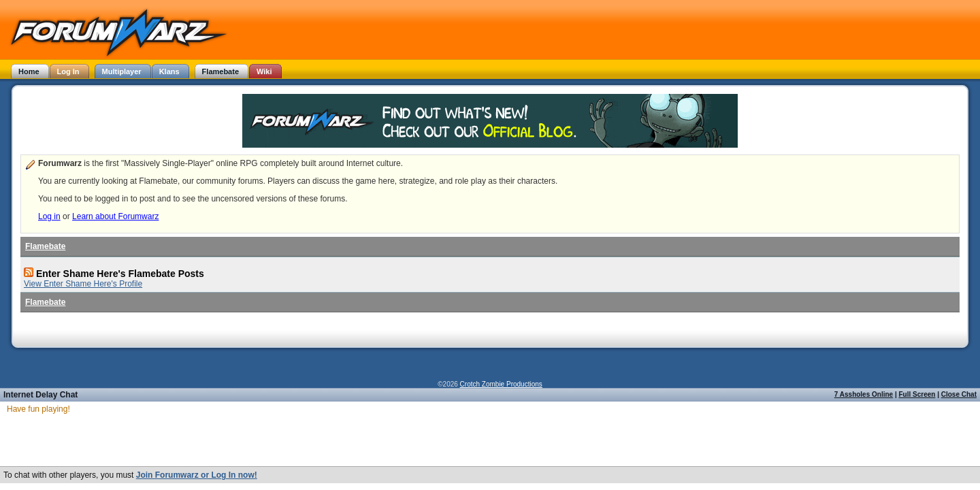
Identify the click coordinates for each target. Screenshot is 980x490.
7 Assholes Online (864, 394)
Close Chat (959, 394)
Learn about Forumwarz (115, 216)
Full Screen (917, 394)
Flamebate (45, 246)
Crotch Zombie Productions (501, 384)
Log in (49, 216)
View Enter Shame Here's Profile (83, 284)
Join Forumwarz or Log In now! (197, 476)
